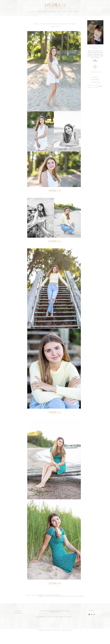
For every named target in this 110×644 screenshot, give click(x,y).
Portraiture (95, 82)
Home (32, 11)
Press (59, 11)
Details (39, 11)
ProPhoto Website (56, 630)
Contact (77, 11)
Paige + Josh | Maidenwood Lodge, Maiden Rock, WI (44, 595)
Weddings (95, 77)
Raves (65, 11)
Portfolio (52, 11)
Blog (70, 11)
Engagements (95, 80)
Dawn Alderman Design (67, 630)
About (45, 11)
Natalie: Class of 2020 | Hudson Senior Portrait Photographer (61, 596)
